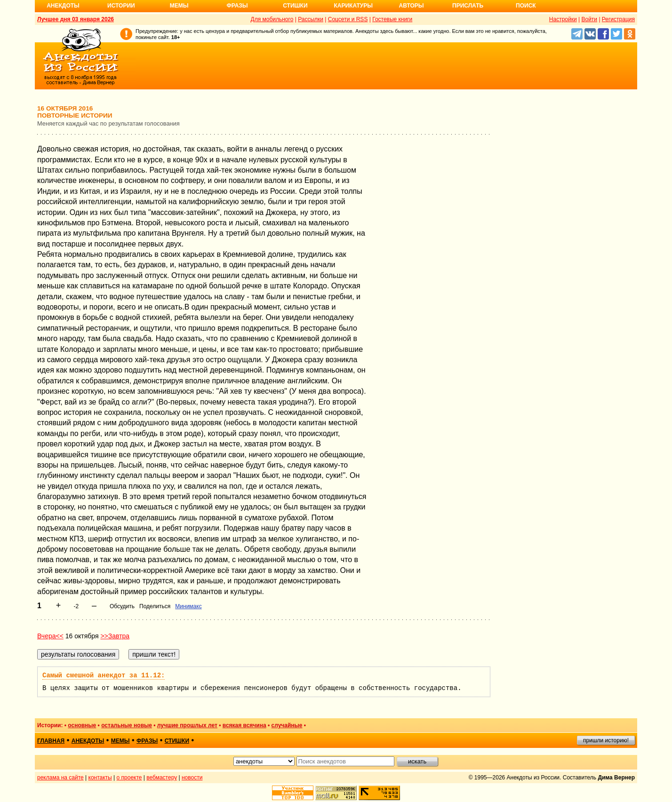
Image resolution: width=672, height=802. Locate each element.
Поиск (526, 6)
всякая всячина (244, 725)
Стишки (295, 6)
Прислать (468, 6)
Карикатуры (353, 6)
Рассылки (311, 19)
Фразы (237, 6)
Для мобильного (272, 19)
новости (192, 778)
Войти (589, 19)
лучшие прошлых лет (187, 725)
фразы (147, 741)
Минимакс (188, 606)
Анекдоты (63, 6)
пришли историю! (606, 740)
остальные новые (127, 725)
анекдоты (88, 741)
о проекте (129, 778)
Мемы (179, 6)
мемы (120, 741)
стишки (177, 741)
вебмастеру (162, 778)
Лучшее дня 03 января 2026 (76, 19)
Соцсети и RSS (348, 19)
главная (51, 741)
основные (82, 725)
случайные (287, 725)
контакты (100, 778)
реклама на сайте (60, 778)
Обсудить (122, 606)
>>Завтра (115, 636)
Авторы (412, 6)
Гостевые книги (392, 19)
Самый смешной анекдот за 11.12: (104, 675)
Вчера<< (50, 636)
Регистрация (618, 19)
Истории (121, 6)
